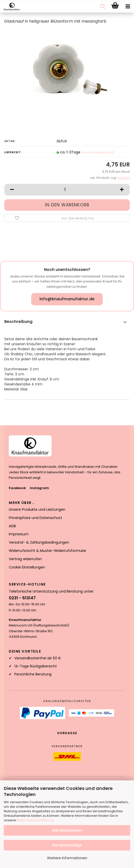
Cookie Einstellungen (27, 567)
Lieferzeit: (13, 152)
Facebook (17, 488)
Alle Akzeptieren (67, 830)
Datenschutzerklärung (35, 820)
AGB (12, 526)
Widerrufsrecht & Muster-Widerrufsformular (48, 551)
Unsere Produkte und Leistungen (37, 509)
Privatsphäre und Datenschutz (35, 518)
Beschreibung (18, 322)
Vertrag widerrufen (25, 559)
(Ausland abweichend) (98, 152)
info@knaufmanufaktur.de (67, 299)
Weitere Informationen (67, 858)
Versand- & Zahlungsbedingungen (39, 542)
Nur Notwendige (67, 845)
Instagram (39, 488)
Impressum (19, 534)
